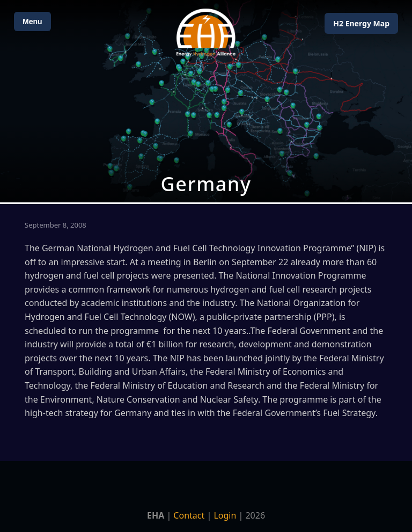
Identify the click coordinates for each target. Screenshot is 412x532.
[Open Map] (206, 101)
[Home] (206, 32)
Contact (189, 515)
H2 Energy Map (361, 23)
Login (225, 515)
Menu (32, 21)
